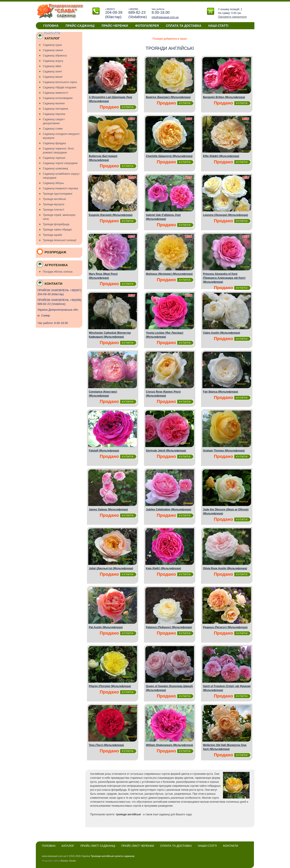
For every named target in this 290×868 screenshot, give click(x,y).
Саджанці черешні (54, 158)
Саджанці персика (54, 114)
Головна (51, 26)
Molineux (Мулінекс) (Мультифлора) (169, 274)
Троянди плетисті (54, 210)
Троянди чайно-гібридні (57, 230)
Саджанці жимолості (56, 93)
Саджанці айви (52, 66)
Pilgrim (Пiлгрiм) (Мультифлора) (110, 686)
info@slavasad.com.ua (165, 17)
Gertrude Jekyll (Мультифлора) (166, 451)
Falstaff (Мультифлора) (104, 451)
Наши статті (208, 846)
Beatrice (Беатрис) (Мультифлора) (168, 97)
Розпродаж (56, 252)
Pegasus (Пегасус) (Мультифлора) (225, 627)
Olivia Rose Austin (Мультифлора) (225, 568)
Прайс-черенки (115, 26)
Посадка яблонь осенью (58, 272)
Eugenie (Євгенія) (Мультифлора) (111, 215)
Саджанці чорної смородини (60, 163)
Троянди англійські (54, 199)
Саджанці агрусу (53, 61)
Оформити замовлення (232, 17)
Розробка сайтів (51, 861)
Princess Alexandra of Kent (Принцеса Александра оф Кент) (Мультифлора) (224, 278)
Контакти (52, 33)
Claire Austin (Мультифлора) (222, 333)
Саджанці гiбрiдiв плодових (60, 87)
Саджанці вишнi (53, 77)
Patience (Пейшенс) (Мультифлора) (169, 627)
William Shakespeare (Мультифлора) (170, 745)
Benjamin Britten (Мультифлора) (224, 97)
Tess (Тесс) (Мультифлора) (106, 745)
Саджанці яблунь (53, 183)
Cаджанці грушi (52, 45)
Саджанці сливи (53, 129)
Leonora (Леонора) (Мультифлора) (226, 215)
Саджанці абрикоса (55, 56)
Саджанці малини (54, 103)
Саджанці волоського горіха (60, 82)
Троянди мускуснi (54, 204)
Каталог (68, 846)
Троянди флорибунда (56, 224)
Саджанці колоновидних (58, 98)
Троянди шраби (53, 235)
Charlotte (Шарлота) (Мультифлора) (169, 156)
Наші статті (218, 26)
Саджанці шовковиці (56, 169)
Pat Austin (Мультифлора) (106, 627)
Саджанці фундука (54, 143)
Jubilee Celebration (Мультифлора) (169, 510)
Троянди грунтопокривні (58, 194)
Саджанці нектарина (56, 109)
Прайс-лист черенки (138, 846)
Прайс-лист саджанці (98, 846)
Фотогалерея (147, 26)
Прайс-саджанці (80, 26)
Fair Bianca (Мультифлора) (221, 392)
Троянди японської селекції (60, 240)
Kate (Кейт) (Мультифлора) (164, 568)
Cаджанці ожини (53, 50)
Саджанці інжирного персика (61, 188)
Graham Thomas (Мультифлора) (224, 451)
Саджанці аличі (52, 72)
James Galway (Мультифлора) (109, 510)
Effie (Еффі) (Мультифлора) (221, 156)
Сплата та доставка (184, 26)
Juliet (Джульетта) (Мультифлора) (111, 568)
